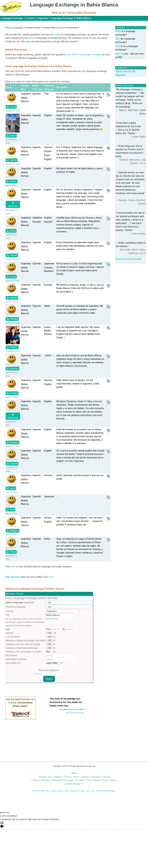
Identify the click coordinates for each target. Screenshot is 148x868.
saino (11, 488)
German (85, 777)
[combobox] (69, 602)
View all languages (74, 784)
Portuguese (68, 780)
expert (31, 38)
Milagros (13, 531)
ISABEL (12, 347)
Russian (79, 780)
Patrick (12, 160)
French (67, 777)
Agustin (12, 298)
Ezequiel (13, 442)
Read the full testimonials (129, 259)
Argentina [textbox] (52, 611)
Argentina (43, 18)
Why (118, 39)
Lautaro (12, 393)
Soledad (12, 319)
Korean (106, 777)
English (43, 777)
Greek (105, 780)
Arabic (113, 780)
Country (30, 18)
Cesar (11, 552)
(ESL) (50, 777)
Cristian (12, 464)
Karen (11, 135)
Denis (11, 231)
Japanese (96, 777)
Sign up (119, 54)
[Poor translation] (2, 825)
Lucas (11, 107)
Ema (10, 509)
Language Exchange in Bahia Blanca (71, 18)
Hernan (12, 255)
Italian (76, 777)
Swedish (96, 780)
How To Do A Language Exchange (84, 55)
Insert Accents (51, 619)
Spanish (58, 777)
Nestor (12, 181)
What (118, 31)
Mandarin (46, 780)
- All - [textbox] (50, 603)
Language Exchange (12, 18)
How (118, 46)
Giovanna (13, 416)
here (13, 567)
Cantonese (56, 780)
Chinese (36, 780)
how (55, 35)
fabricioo (13, 368)
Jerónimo (13, 204)
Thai (88, 780)
